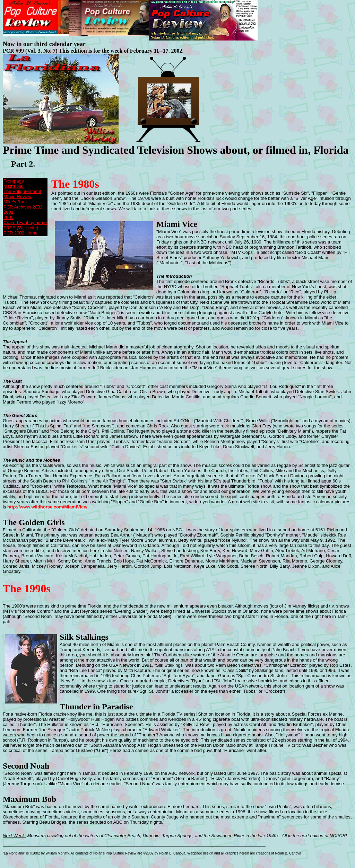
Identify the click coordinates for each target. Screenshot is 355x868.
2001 (8, 212)
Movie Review (18, 197)
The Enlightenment (22, 191)
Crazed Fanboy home (25, 223)
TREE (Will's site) (21, 228)
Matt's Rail (14, 186)
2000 (8, 217)
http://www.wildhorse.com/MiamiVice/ (47, 507)
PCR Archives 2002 (23, 207)
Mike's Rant (15, 202)
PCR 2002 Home (20, 233)
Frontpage (14, 181)
